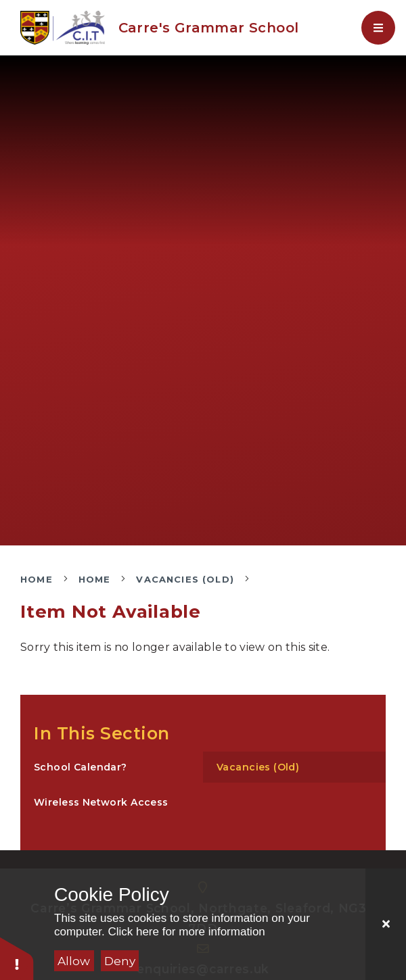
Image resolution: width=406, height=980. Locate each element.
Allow (74, 961)
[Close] (386, 924)
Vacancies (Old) (185, 579)
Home (37, 579)
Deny (120, 961)
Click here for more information (186, 932)
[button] (17, 958)
